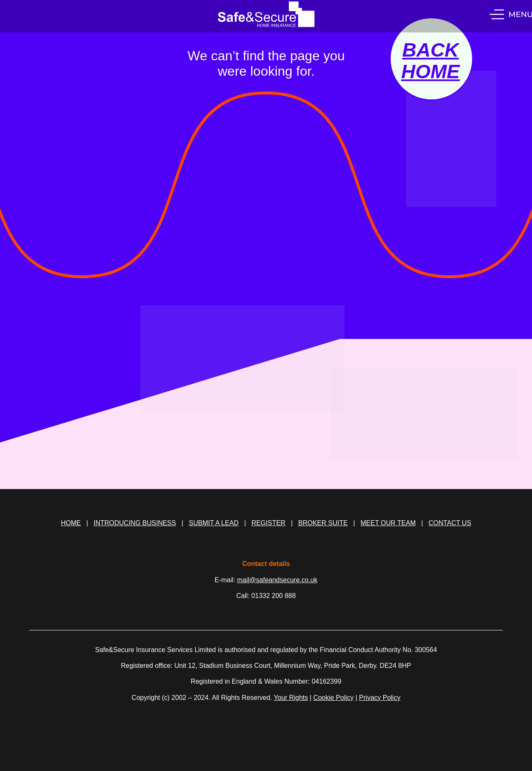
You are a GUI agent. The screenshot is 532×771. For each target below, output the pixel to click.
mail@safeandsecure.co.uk (277, 580)
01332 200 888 (274, 596)
